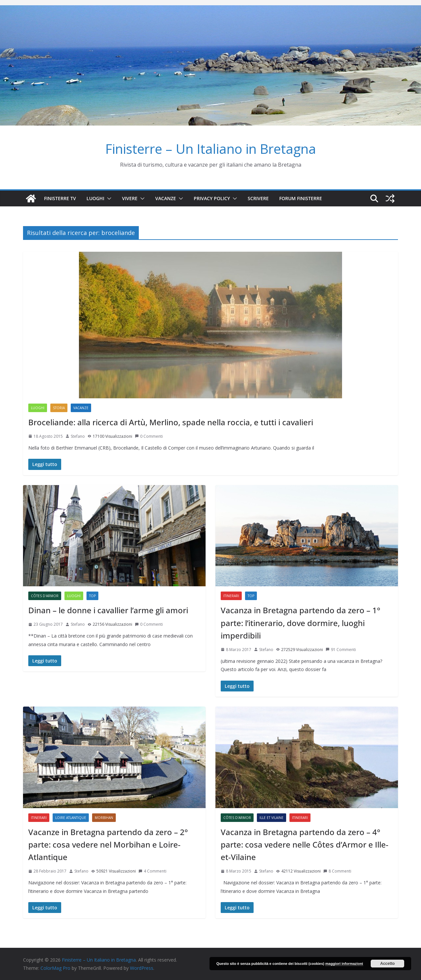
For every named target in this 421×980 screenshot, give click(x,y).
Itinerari (231, 596)
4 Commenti (152, 871)
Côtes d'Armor (45, 596)
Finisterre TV (60, 198)
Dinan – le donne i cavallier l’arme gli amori (108, 610)
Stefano (78, 436)
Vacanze (166, 198)
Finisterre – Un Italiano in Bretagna (211, 149)
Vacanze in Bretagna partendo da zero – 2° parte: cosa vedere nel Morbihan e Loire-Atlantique (108, 845)
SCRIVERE (258, 198)
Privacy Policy (212, 198)
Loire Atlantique (71, 818)
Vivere (130, 198)
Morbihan (104, 818)
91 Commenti (341, 650)
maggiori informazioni (344, 964)
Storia (59, 408)
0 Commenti (149, 436)
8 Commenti (337, 871)
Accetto (387, 964)
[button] (108, 198)
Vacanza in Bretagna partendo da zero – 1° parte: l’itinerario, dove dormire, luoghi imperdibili (300, 623)
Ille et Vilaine (272, 818)
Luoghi (95, 198)
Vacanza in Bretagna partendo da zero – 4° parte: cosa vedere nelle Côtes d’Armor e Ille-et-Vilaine (305, 845)
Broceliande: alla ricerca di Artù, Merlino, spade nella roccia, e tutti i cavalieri (171, 422)
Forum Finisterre (301, 198)
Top (92, 596)
